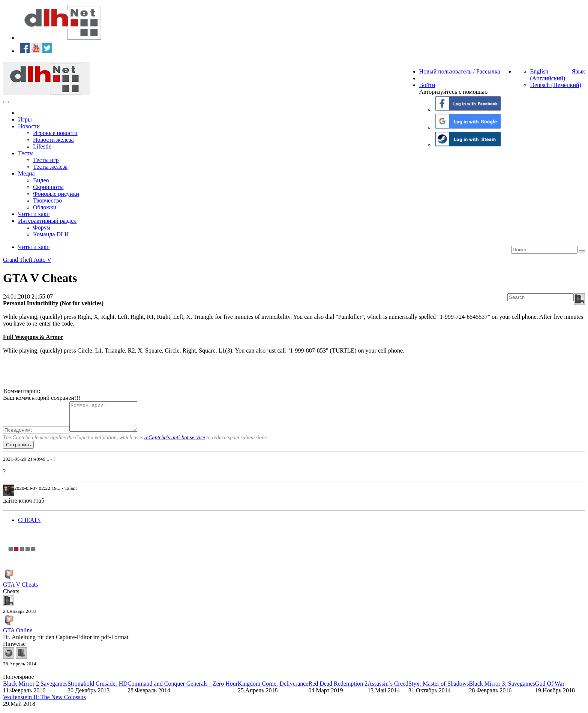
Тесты (26, 153)
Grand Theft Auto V (27, 260)
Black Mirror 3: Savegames (502, 689)
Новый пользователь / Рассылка (460, 71)
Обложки (45, 207)
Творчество (47, 200)
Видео (41, 180)
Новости (29, 126)
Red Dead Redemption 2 (338, 689)
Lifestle (42, 146)
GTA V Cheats (20, 590)
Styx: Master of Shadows (439, 689)
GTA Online (18, 636)
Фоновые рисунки (56, 194)
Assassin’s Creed (388, 689)
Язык (578, 71)
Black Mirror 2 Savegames (35, 689)
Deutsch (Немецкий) (555, 85)
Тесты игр (46, 160)
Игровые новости (55, 133)
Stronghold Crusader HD (97, 689)
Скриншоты (48, 187)
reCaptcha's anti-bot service (175, 443)
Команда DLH (51, 234)
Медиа (26, 173)
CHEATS (29, 526)
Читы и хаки (34, 214)
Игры (25, 119)
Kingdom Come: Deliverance (273, 689)
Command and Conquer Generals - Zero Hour (183, 689)
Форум (42, 227)
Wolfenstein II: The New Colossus (44, 703)
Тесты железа (50, 167)
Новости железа (53, 140)
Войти (427, 85)
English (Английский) (547, 75)
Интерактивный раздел (47, 221)
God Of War (550, 689)
